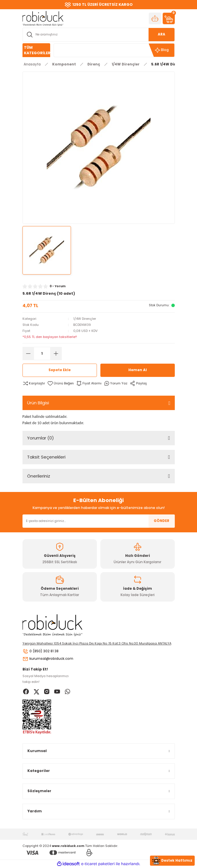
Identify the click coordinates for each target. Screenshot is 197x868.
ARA (162, 34)
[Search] (99, 35)
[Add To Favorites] (61, 383)
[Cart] (169, 18)
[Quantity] (42, 354)
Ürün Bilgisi (38, 403)
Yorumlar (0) (41, 438)
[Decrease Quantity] (28, 354)
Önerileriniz (39, 476)
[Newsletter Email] (99, 521)
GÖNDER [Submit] (162, 521)
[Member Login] (155, 18)
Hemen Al (138, 370)
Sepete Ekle (60, 370)
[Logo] (43, 18)
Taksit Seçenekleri (46, 457)
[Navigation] (36, 50)
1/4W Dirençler (85, 319)
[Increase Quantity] (56, 354)
